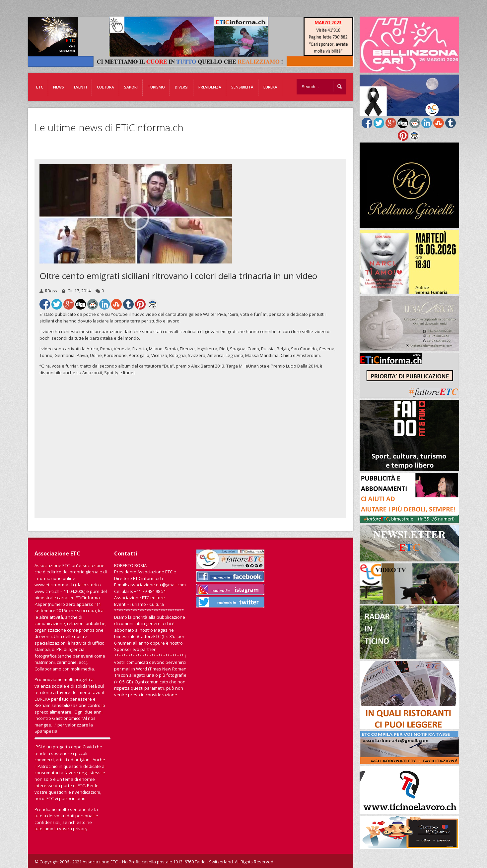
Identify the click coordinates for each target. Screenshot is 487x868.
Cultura (105, 87)
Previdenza (210, 87)
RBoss (51, 291)
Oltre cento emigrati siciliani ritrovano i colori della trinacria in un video (178, 276)
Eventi (80, 87)
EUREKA (270, 87)
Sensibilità (242, 87)
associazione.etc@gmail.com (157, 585)
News (59, 87)
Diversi (182, 87)
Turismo (156, 87)
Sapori (131, 87)
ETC (40, 87)
